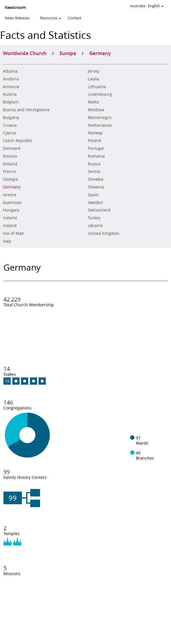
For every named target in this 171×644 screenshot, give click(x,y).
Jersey (94, 71)
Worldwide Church (25, 53)
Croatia (10, 125)
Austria (10, 94)
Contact (75, 18)
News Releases (17, 18)
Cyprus (10, 133)
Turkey (94, 218)
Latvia (93, 79)
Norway (95, 133)
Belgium (11, 102)
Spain (93, 195)
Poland (94, 141)
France (9, 171)
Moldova (96, 110)
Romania (96, 156)
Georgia (10, 179)
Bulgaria (11, 118)
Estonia (10, 156)
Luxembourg (100, 94)
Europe (68, 53)
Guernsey (12, 203)
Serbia (94, 171)
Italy (7, 241)
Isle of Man (14, 233)
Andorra (11, 79)
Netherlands (100, 125)
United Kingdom (103, 233)
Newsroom (15, 7)
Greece (10, 195)
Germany (12, 187)
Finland (10, 164)
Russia (94, 164)
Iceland (10, 218)
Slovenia (96, 187)
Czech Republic (18, 141)
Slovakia (96, 179)
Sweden (95, 203)
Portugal (96, 148)
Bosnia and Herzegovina (26, 110)
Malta (93, 102)
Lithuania (97, 87)
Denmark (12, 148)
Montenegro (100, 118)
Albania (10, 71)
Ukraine (95, 226)
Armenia (11, 87)
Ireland (10, 226)
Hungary (11, 210)
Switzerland (99, 210)
